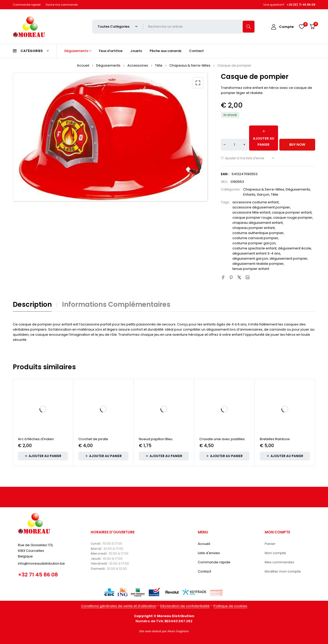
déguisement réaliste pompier (258, 264)
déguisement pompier (289, 258)
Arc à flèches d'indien (36, 439)
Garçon (263, 194)
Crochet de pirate (93, 439)
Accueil (83, 65)
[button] (198, 83)
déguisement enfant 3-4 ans (256, 253)
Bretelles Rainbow (275, 439)
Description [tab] (32, 304)
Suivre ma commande (62, 5)
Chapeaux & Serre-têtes (190, 65)
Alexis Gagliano (178, 631)
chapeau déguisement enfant (258, 223)
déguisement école (295, 248)
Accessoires (138, 65)
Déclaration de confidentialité (185, 606)
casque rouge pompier (293, 218)
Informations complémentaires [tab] (116, 304)
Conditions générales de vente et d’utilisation (119, 606)
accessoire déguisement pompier (261, 207)
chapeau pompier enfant (254, 228)
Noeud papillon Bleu (156, 439)
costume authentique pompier (258, 233)
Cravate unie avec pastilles (222, 439)
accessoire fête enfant (251, 212)
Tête (159, 65)
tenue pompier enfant (251, 269)
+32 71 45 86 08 (38, 575)
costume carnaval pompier (255, 238)
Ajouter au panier (264, 141)
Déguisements (108, 65)
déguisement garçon (250, 258)
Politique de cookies (230, 606)
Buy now (297, 145)
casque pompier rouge (252, 218)
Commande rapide (27, 5)
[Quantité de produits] (234, 145)
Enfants (249, 194)
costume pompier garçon (254, 243)
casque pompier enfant (292, 212)
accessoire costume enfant (255, 202)
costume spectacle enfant (254, 248)
